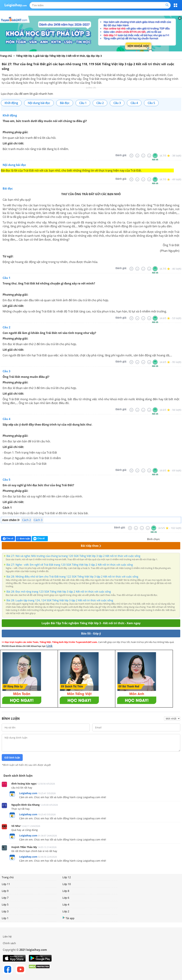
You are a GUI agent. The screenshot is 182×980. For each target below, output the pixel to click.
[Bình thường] (143, 156)
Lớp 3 (5, 911)
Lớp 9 (5, 891)
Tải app (68, 918)
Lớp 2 (66, 911)
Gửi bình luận (12, 758)
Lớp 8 (66, 891)
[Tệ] (137, 156)
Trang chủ (8, 877)
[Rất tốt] (155, 156)
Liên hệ (7, 936)
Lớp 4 (66, 904)
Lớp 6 (66, 898)
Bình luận (23, 539)
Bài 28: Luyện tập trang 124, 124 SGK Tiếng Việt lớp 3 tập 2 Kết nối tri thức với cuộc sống (60, 600)
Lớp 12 (67, 877)
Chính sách (9, 943)
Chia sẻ (8, 539)
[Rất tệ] (131, 156)
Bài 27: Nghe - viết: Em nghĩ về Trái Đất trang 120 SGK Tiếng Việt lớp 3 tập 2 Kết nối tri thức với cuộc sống (70, 565)
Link (49, 646)
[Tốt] (149, 156)
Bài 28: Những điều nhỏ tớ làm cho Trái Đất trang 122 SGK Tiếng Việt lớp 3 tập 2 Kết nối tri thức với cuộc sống (72, 576)
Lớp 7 (5, 898)
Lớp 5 (5, 904)
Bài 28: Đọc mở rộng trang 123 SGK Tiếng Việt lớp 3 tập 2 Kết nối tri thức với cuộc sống (59, 591)
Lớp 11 (6, 884)
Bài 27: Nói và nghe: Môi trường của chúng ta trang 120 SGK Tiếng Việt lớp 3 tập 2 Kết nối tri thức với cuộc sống (73, 556)
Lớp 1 (5, 918)
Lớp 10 (67, 884)
